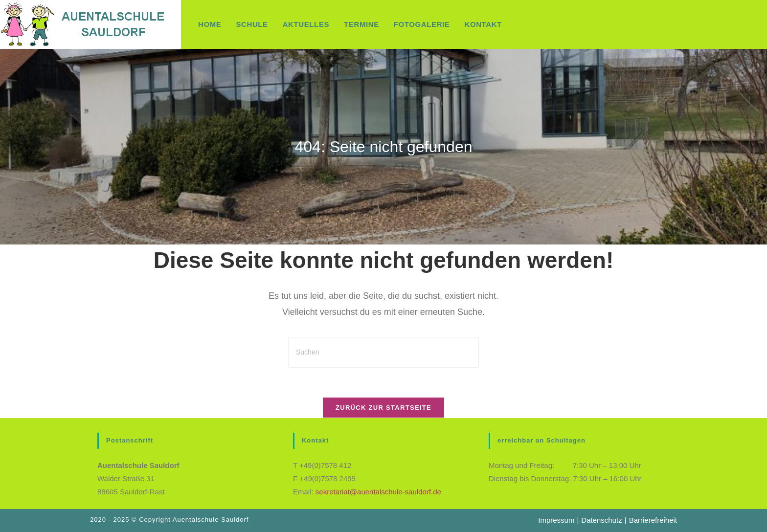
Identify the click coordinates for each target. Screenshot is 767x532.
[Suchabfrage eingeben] (383, 352)
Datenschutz (601, 520)
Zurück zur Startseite (383, 408)
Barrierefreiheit (653, 520)
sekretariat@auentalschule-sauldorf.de (378, 492)
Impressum (556, 520)
